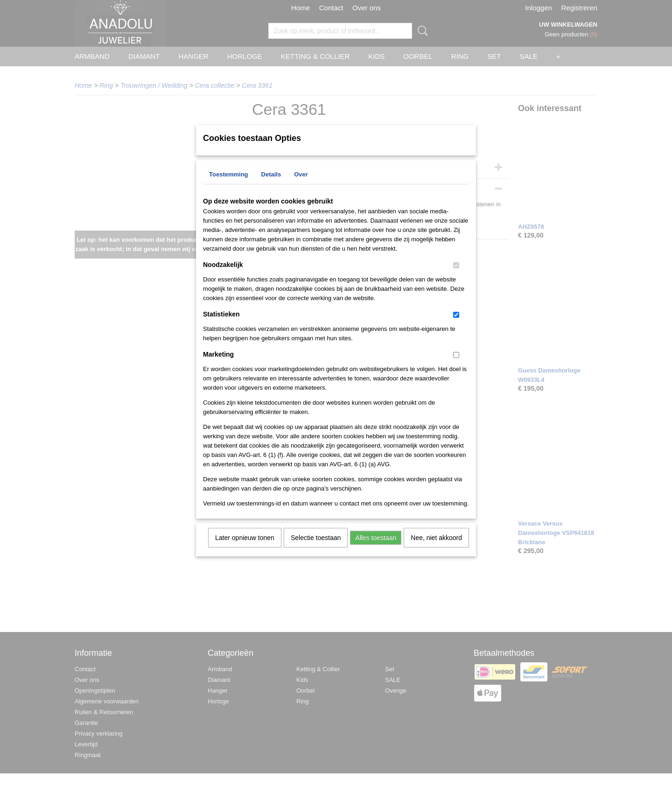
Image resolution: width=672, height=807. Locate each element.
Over (301, 186)
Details (271, 186)
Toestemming (229, 186)
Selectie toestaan (316, 550)
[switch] (456, 277)
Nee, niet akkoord (436, 550)
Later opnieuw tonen (245, 550)
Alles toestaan (376, 550)
